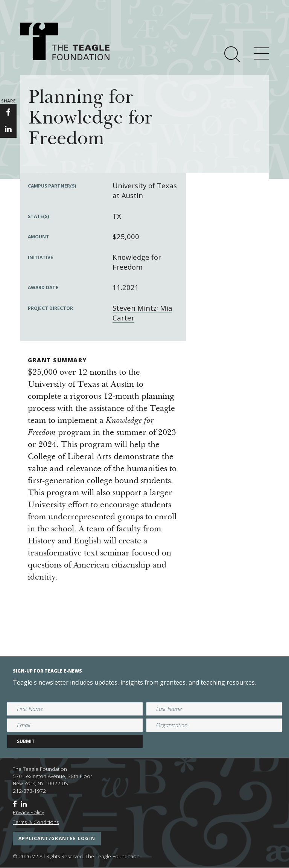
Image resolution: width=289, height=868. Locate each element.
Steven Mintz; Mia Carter (142, 313)
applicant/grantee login (57, 838)
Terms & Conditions (36, 822)
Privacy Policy (28, 812)
